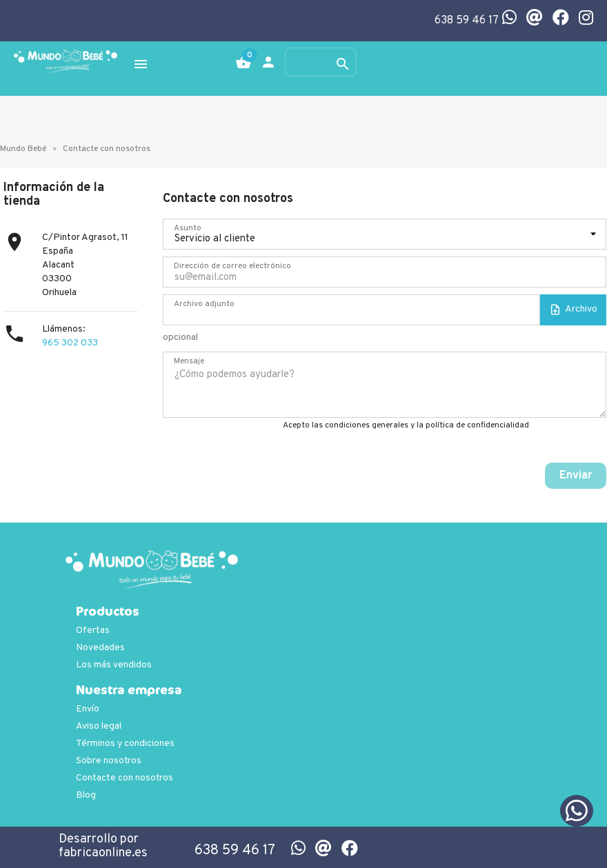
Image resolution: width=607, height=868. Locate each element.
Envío (88, 709)
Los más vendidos (114, 665)
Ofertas (93, 630)
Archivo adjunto (204, 304)
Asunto (188, 228)
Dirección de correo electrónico (232, 266)
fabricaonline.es (103, 853)
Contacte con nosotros (125, 778)
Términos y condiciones (125, 744)
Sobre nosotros (109, 761)
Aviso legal (99, 726)
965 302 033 (70, 343)
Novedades (100, 648)
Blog (86, 795)
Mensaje (189, 361)
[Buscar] (321, 62)
